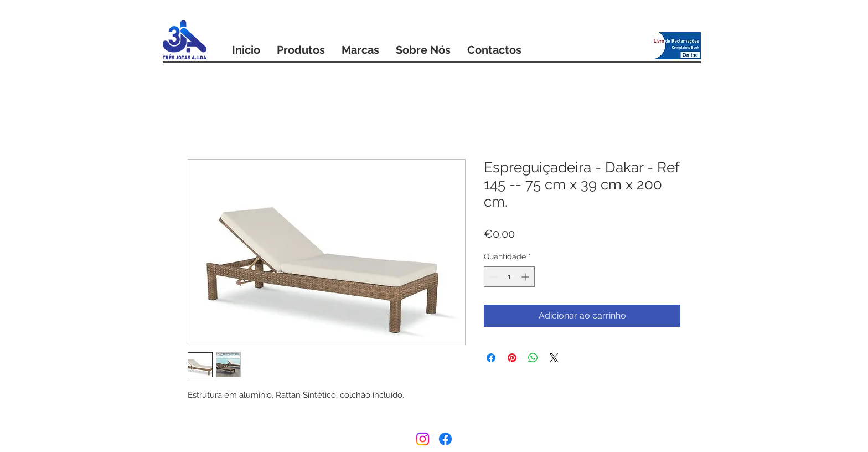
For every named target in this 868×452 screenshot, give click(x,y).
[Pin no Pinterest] (512, 358)
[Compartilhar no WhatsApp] (533, 358)
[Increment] (526, 277)
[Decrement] (492, 277)
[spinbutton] (509, 277)
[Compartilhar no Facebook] (491, 358)
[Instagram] (423, 439)
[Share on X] (554, 358)
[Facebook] (445, 439)
